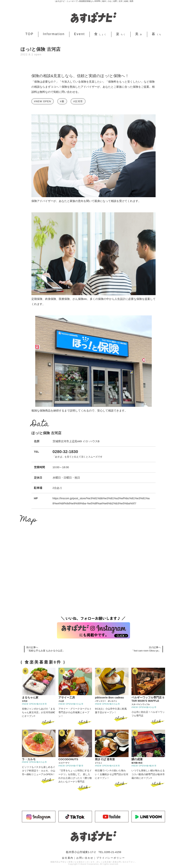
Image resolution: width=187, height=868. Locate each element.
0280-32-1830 (65, 452)
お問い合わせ (85, 858)
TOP (29, 34)
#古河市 (78, 101)
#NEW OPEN (43, 101)
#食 (37, 704)
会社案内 (68, 858)
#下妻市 (79, 765)
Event (79, 34)
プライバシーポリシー (111, 858)
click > (48, 722)
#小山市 (79, 704)
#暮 (62, 101)
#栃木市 (152, 765)
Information (54, 34)
